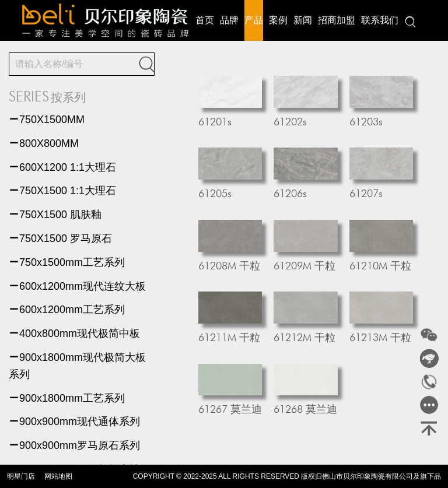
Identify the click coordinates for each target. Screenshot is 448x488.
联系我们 (380, 20)
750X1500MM (47, 120)
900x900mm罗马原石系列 (74, 445)
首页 (205, 20)
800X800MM (44, 143)
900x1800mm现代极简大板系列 (77, 366)
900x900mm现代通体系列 (74, 422)
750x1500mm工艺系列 (67, 262)
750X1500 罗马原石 (60, 238)
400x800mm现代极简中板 (74, 333)
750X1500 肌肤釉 (55, 215)
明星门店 (21, 476)
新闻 (303, 20)
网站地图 (58, 476)
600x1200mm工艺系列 (67, 310)
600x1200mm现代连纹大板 (77, 286)
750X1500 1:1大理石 (62, 191)
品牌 (229, 20)
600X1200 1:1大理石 (62, 167)
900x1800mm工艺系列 (67, 398)
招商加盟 (337, 20)
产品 (254, 20)
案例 (278, 20)
